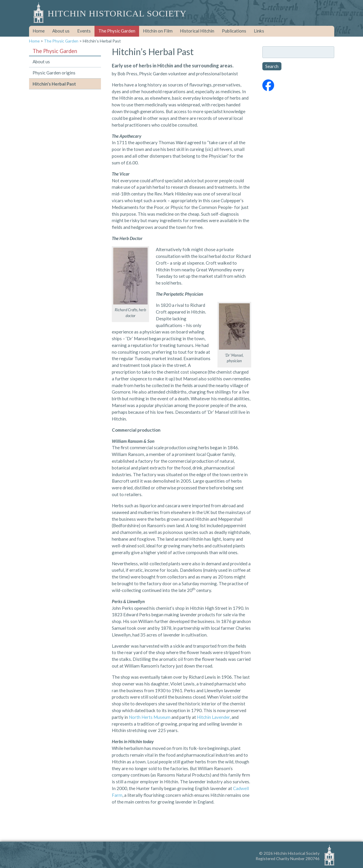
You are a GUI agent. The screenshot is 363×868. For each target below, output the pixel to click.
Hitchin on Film (158, 31)
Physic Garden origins (54, 73)
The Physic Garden (117, 31)
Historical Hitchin (197, 31)
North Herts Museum (150, 717)
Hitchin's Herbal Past (54, 84)
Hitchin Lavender (213, 717)
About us (61, 31)
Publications (234, 31)
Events (84, 31)
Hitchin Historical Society (117, 13)
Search (272, 66)
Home (39, 31)
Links (259, 31)
